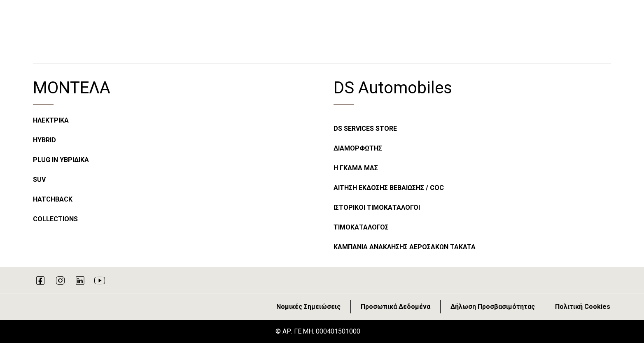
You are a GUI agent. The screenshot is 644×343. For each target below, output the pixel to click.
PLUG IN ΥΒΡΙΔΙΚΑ (61, 160)
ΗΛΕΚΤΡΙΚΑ (51, 120)
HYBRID (44, 140)
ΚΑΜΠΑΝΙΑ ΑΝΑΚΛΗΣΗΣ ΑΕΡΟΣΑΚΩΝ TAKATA (405, 247)
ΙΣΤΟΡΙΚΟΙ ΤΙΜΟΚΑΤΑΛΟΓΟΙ (377, 207)
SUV (39, 180)
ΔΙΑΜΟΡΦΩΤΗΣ (358, 148)
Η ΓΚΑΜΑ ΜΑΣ (356, 168)
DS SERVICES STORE (365, 129)
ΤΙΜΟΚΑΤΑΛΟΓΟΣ (361, 227)
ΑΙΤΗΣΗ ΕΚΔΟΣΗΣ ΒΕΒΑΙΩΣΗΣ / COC (389, 188)
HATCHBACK (53, 199)
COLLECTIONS (55, 219)
